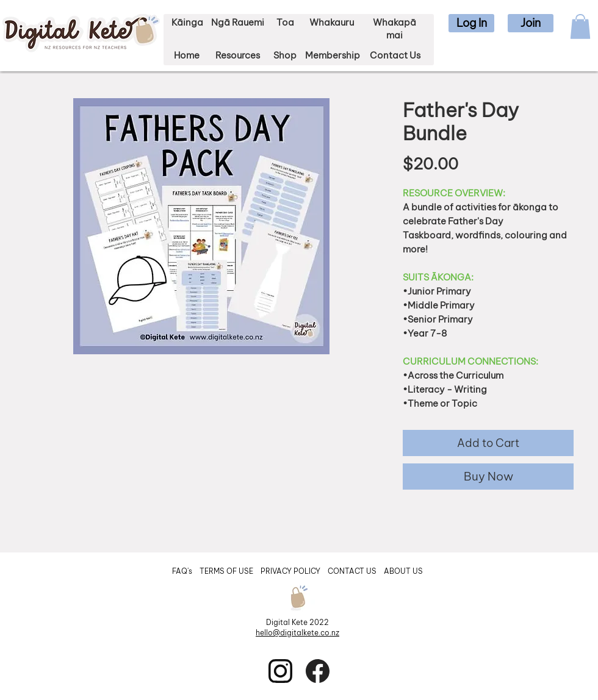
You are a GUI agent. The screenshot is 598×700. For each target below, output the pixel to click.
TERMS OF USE (226, 571)
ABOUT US (403, 571)
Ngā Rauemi (238, 22)
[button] (471, 23)
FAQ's (183, 571)
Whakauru (332, 22)
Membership (333, 55)
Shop (285, 55)
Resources (238, 55)
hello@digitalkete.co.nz (297, 633)
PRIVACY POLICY (291, 571)
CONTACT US (352, 571)
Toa (285, 22)
